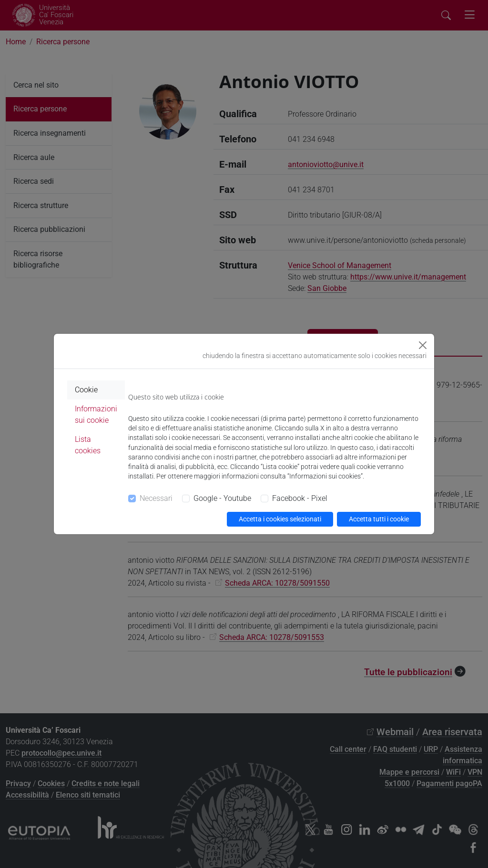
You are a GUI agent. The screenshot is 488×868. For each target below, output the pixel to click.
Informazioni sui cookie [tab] (96, 414)
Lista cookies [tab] (88, 445)
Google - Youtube (222, 498)
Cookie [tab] (86, 390)
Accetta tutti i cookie (379, 519)
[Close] (423, 345)
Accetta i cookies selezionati (280, 519)
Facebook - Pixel (300, 498)
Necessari (156, 498)
